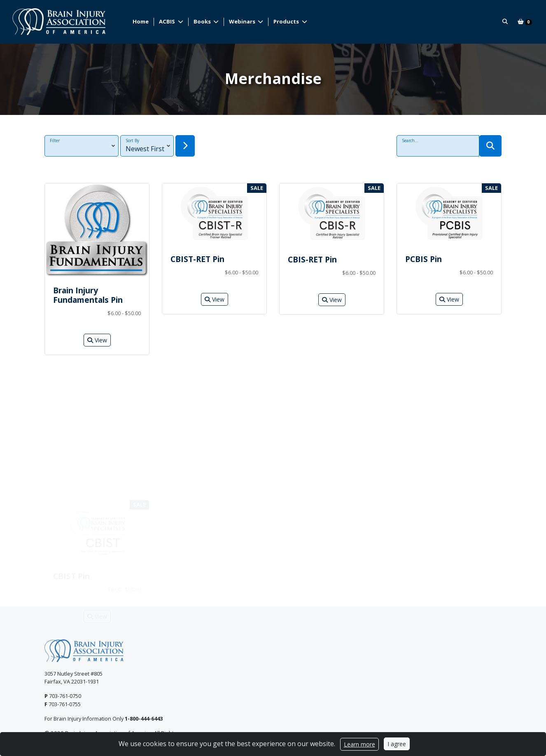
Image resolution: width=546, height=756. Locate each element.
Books (203, 21)
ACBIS (168, 21)
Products (287, 21)
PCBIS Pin (423, 259)
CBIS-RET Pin (312, 259)
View (97, 340)
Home (141, 21)
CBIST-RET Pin (197, 259)
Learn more (359, 744)
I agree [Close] (397, 744)
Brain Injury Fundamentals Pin (88, 295)
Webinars (243, 21)
